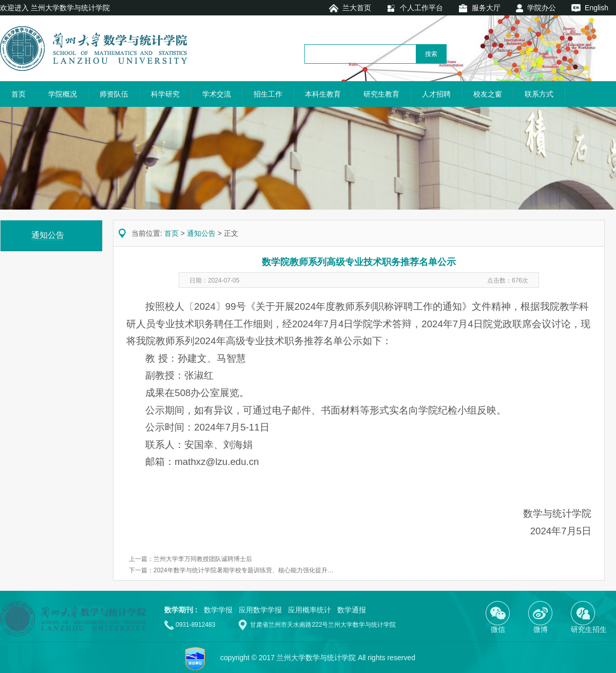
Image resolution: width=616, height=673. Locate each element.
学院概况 (63, 94)
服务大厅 (486, 8)
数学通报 (352, 610)
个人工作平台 (421, 8)
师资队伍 (114, 94)
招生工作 (268, 94)
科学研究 (165, 94)
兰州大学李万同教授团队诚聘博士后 (203, 559)
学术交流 (217, 94)
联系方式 (539, 94)
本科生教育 (323, 94)
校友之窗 (488, 94)
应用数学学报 (260, 610)
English (596, 8)
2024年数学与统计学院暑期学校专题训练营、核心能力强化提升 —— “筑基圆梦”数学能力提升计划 (287, 570)
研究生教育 (381, 94)
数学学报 (218, 610)
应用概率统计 (310, 610)
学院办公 (542, 8)
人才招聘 (436, 94)
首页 (18, 94)
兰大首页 (357, 8)
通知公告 (201, 233)
